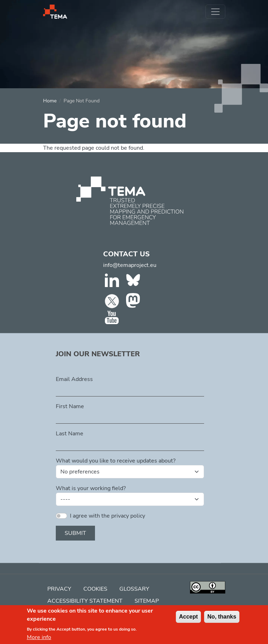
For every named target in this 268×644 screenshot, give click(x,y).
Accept (188, 620)
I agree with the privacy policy (108, 516)
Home (50, 101)
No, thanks (222, 620)
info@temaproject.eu (130, 265)
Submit (75, 533)
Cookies (95, 589)
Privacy (59, 589)
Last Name (70, 434)
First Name (70, 406)
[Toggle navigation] (215, 12)
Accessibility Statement (85, 601)
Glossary (134, 589)
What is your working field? (91, 488)
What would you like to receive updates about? (116, 461)
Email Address (74, 379)
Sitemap (147, 601)
